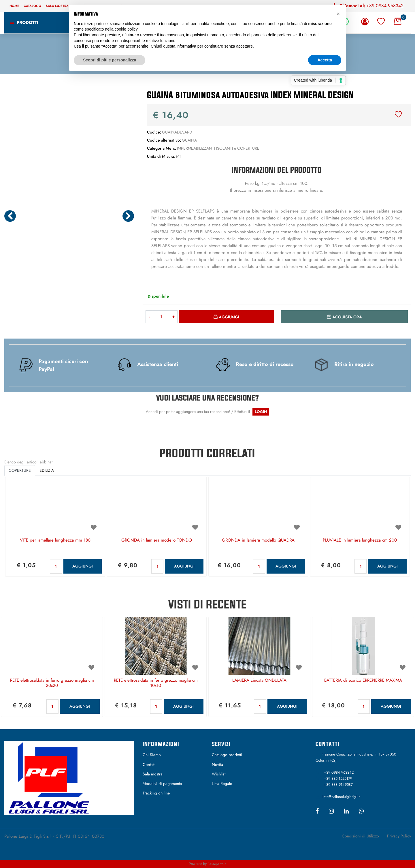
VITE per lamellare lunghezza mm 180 (55, 540)
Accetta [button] (325, 60)
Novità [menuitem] (217, 764)
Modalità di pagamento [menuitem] (162, 784)
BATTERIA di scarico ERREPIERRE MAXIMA (363, 681)
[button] (69, 144)
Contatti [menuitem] (149, 764)
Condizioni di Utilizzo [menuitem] (360, 836)
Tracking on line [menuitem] (156, 793)
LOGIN (261, 412)
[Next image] (128, 216)
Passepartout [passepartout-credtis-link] (217, 864)
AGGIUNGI (83, 566)
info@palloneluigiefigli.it (341, 797)
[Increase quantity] (174, 317)
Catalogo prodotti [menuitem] (227, 755)
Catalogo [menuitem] (32, 6)
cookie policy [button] (126, 29)
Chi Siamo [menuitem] (152, 755)
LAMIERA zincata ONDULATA (259, 681)
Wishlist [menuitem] (219, 774)
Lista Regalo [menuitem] (222, 784)
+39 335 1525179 (338, 778)
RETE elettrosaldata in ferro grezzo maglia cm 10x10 (156, 683)
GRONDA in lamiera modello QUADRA (258, 540)
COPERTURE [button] (20, 470)
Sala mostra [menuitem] (57, 6)
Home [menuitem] (14, 6)
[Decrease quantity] (149, 317)
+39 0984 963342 (385, 6)
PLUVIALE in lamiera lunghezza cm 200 (360, 540)
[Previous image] (10, 216)
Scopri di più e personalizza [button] (110, 60)
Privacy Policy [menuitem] (399, 836)
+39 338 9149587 (338, 785)
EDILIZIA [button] (47, 470)
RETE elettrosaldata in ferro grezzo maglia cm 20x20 (52, 683)
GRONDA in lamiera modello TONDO (157, 540)
